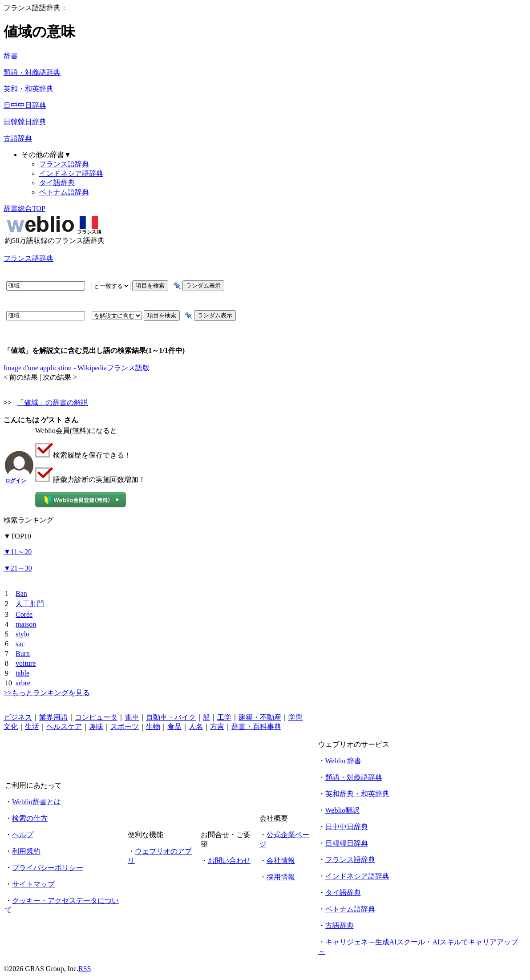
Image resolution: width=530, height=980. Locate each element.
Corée (24, 614)
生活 (32, 727)
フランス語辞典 (64, 164)
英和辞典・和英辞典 (357, 794)
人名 (196, 727)
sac (20, 644)
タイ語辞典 (57, 183)
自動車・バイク (171, 717)
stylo (22, 634)
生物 (153, 727)
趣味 (96, 727)
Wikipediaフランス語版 (113, 368)
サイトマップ (33, 884)
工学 (224, 717)
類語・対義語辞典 (32, 72)
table (22, 673)
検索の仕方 (30, 818)
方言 (217, 727)
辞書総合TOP (24, 209)
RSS (85, 969)
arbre (23, 683)
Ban (21, 593)
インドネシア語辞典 (71, 173)
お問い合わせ (229, 861)
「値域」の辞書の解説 (53, 403)
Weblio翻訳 (343, 810)
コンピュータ (96, 717)
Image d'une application (38, 368)
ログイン (16, 481)
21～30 (18, 568)
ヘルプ (23, 835)
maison (26, 624)
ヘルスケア (64, 727)
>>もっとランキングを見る (47, 693)
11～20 (18, 552)
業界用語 (53, 717)
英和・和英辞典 (28, 89)
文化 (11, 727)
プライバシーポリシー (48, 868)
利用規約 (26, 851)
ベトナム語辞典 (64, 192)
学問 (295, 717)
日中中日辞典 (25, 105)
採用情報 (281, 877)
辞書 (11, 56)
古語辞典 (18, 138)
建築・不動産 (260, 717)
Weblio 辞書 (344, 761)
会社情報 (281, 861)
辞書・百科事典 (256, 727)
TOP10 (17, 536)
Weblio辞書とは (36, 802)
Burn (23, 654)
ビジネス (18, 717)
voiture (26, 663)
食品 (174, 727)
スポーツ (125, 727)
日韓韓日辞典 (25, 122)
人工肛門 (30, 604)
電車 (132, 717)
